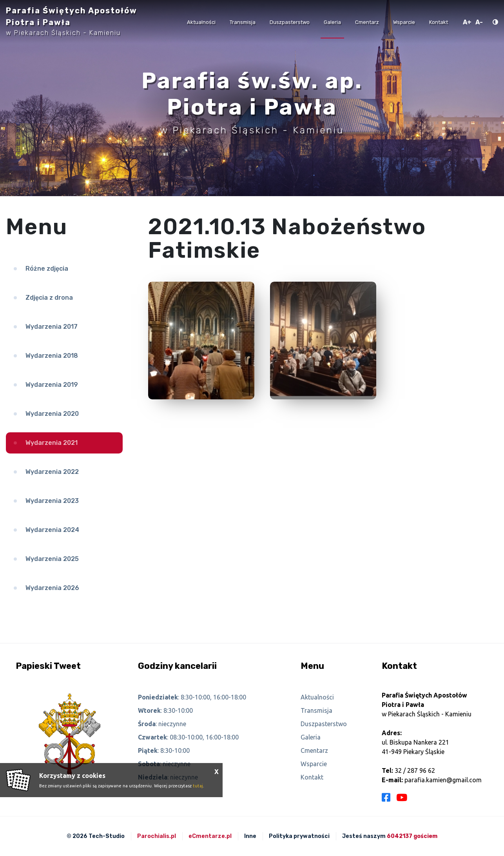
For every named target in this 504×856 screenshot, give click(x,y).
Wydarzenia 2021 (52, 443)
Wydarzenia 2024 (52, 530)
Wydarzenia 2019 (52, 385)
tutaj (198, 786)
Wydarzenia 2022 (52, 472)
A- (479, 22)
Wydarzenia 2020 (52, 414)
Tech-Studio (107, 836)
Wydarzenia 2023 (52, 501)
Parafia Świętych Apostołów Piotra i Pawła (72, 21)
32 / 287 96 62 (415, 770)
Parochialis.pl (157, 836)
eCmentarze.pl (210, 836)
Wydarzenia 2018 (52, 356)
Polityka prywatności (299, 836)
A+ (467, 22)
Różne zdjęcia (47, 269)
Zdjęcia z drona (49, 298)
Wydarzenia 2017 (52, 327)
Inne (250, 836)
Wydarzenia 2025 (52, 559)
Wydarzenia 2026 (52, 588)
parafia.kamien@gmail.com (443, 780)
